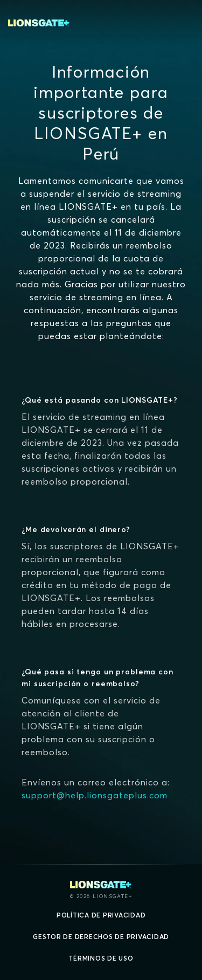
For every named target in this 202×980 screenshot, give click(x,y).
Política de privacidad (101, 915)
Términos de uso (101, 958)
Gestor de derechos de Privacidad (101, 937)
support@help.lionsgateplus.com (95, 795)
